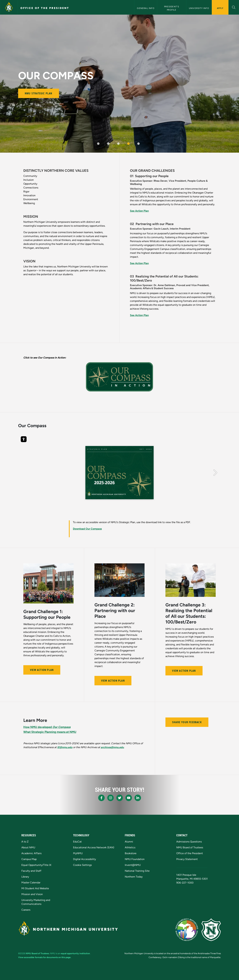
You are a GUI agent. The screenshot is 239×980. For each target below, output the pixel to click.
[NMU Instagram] (111, 798)
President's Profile (172, 8)
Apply (220, 8)
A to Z (25, 842)
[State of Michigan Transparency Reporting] (187, 930)
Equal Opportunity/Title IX (36, 865)
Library (25, 877)
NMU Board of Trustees (190, 847)
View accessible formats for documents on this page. (45, 957)
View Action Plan (42, 670)
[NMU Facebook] (101, 798)
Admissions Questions (189, 842)
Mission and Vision (32, 894)
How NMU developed (47, 727)
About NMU (28, 847)
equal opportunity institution (75, 953)
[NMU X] (120, 798)
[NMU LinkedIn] (138, 798)
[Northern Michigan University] (9, 7)
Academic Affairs (31, 853)
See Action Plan (139, 211)
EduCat (77, 842)
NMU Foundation (135, 859)
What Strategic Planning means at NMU (50, 732)
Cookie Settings (82, 865)
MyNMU (78, 853)
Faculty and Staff (31, 871)
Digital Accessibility (85, 859)
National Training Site (137, 871)
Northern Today (134, 877)
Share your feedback (187, 722)
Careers (26, 910)
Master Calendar (31, 883)
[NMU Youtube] (129, 798)
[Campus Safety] (211, 930)
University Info (199, 8)
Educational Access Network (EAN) (94, 847)
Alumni (129, 842)
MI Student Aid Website (35, 888)
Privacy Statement (187, 859)
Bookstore (131, 853)
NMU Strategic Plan (39, 93)
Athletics (130, 847)
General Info (146, 8)
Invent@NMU (133, 865)
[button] (234, 7)
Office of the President (45, 8)
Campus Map (29, 859)
